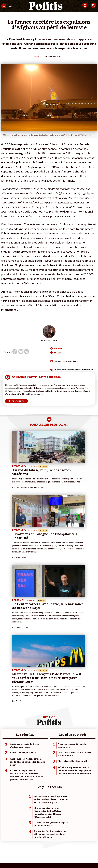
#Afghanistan (88, 369)
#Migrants (77, 369)
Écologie (5, 769)
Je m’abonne (38, 769)
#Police (68, 766)
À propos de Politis (41, 774)
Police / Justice (22, 777)
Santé (19, 774)
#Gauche (69, 769)
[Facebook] (16, 859)
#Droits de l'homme (63, 369)
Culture (4, 777)
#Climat (68, 764)
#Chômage (69, 774)
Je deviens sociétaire (41, 766)
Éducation (20, 771)
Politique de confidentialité (80, 846)
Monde (19, 764)
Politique (5, 766)
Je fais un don (39, 764)
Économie (20, 769)
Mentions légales (22, 846)
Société (4, 771)
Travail (19, 766)
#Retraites (69, 771)
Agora (4, 764)
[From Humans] (47, 859)
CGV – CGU (60, 846)
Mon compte (38, 777)
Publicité (43, 850)
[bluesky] (24, 859)
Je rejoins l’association (42, 771)
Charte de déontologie (42, 846)
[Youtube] (32, 859)
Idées (4, 774)
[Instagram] (40, 859)
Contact (8, 846)
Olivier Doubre (40, 56)
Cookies (54, 850)
